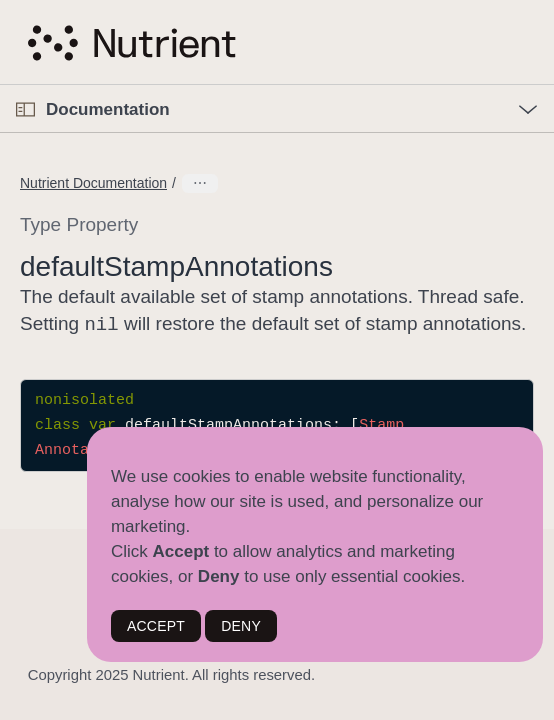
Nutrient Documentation (93, 183)
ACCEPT (156, 626)
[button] (0, 85)
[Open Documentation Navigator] (25, 109)
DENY (241, 626)
